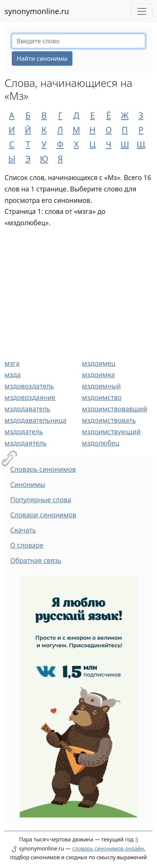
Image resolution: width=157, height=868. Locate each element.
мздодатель (24, 432)
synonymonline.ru (37, 11)
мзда (13, 375)
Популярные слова (41, 500)
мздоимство (102, 397)
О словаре (27, 545)
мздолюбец (101, 443)
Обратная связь (36, 560)
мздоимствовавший (115, 409)
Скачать (23, 530)
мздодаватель (27, 409)
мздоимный (101, 386)
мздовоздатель (29, 386)
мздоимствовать (109, 420)
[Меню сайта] (142, 11)
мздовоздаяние (30, 397)
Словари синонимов (43, 515)
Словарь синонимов (43, 469)
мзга (12, 363)
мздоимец (99, 363)
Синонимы (28, 484)
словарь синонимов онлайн (108, 848)
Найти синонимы (42, 58)
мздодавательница (35, 420)
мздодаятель (26, 443)
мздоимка (98, 375)
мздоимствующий (111, 432)
